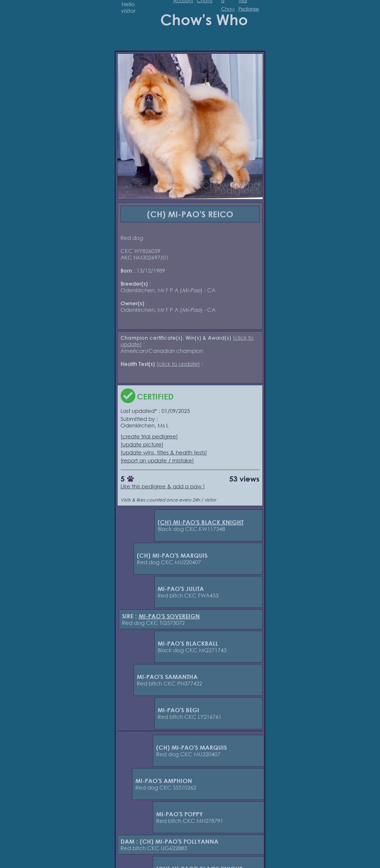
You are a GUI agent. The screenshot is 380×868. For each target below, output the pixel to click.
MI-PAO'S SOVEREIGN (169, 616)
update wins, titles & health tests (164, 452)
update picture (142, 444)
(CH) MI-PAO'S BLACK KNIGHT (201, 522)
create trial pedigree (149, 436)
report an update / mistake (157, 460)
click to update (178, 364)
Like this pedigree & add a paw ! (163, 486)
